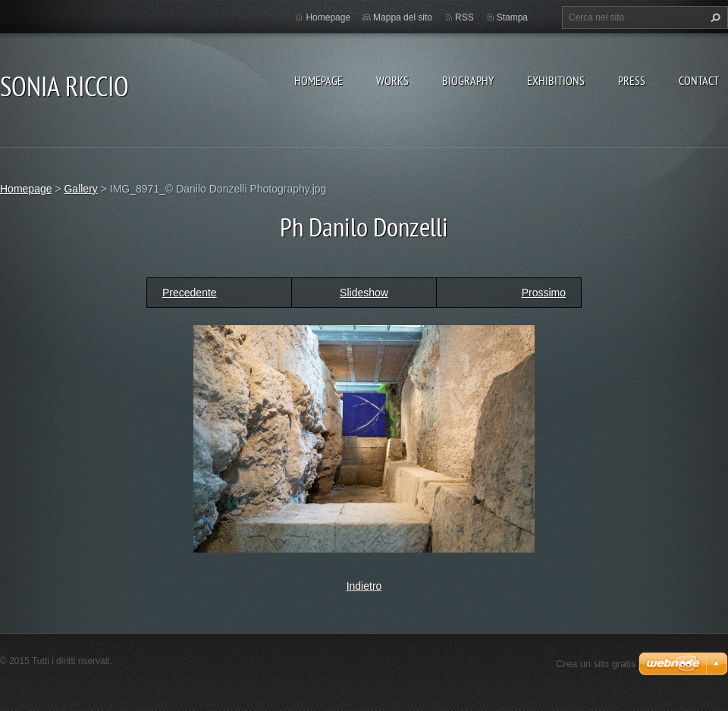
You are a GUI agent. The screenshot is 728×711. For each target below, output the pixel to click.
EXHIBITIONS (556, 80)
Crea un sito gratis (596, 664)
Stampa (512, 17)
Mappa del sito (403, 17)
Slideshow (364, 293)
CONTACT (699, 80)
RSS (464, 17)
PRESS (632, 80)
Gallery (80, 189)
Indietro (364, 586)
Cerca (714, 17)
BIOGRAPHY (468, 80)
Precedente (190, 293)
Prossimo (544, 293)
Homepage (318, 80)
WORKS (392, 80)
